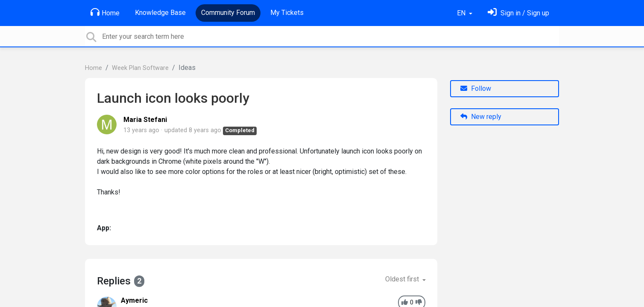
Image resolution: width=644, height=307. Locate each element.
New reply (481, 117)
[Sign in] (518, 13)
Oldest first (403, 279)
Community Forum (228, 13)
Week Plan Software (140, 68)
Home (105, 12)
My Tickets (287, 13)
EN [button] (462, 13)
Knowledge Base (160, 13)
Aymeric (134, 300)
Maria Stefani (145, 120)
